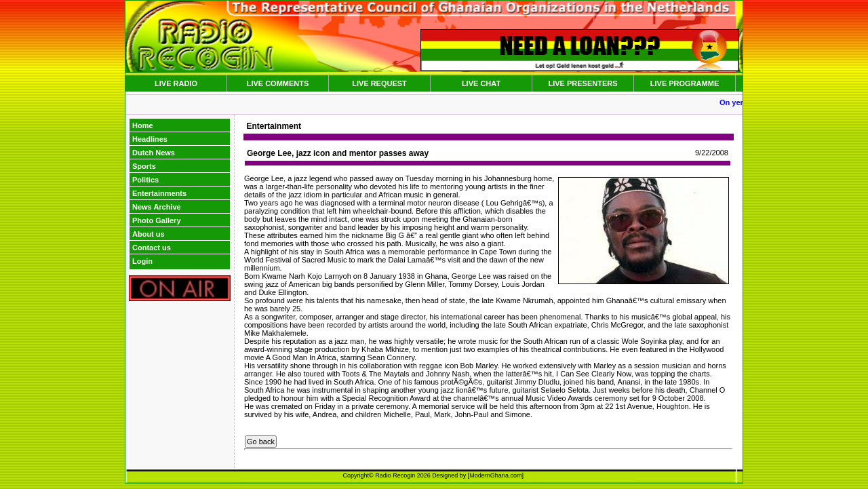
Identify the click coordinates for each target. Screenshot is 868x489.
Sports (144, 166)
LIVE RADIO (176, 83)
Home (143, 125)
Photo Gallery (157, 220)
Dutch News (154, 153)
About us (149, 234)
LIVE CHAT (481, 83)
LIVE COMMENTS (278, 83)
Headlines (150, 139)
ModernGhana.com (495, 475)
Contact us (152, 248)
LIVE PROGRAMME (685, 83)
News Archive (157, 207)
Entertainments (159, 193)
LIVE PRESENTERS (583, 83)
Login (142, 261)
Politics (145, 180)
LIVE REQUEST (379, 83)
